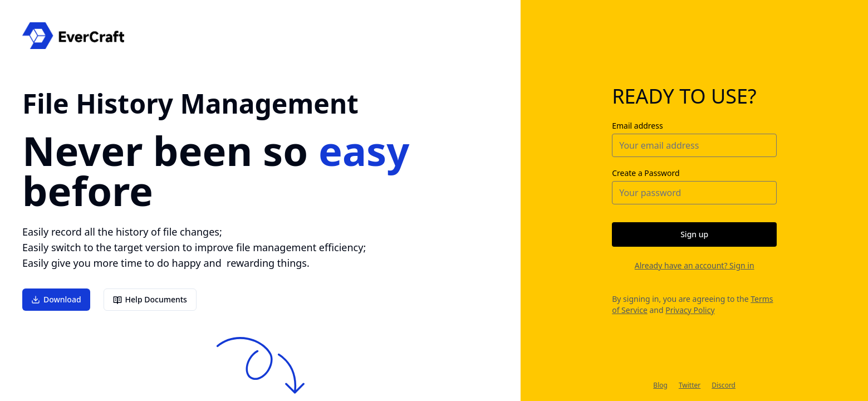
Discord (724, 385)
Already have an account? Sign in (695, 265)
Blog (660, 385)
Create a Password (646, 173)
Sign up (694, 234)
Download (56, 300)
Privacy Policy (690, 310)
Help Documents (150, 300)
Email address (637, 126)
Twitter (690, 385)
